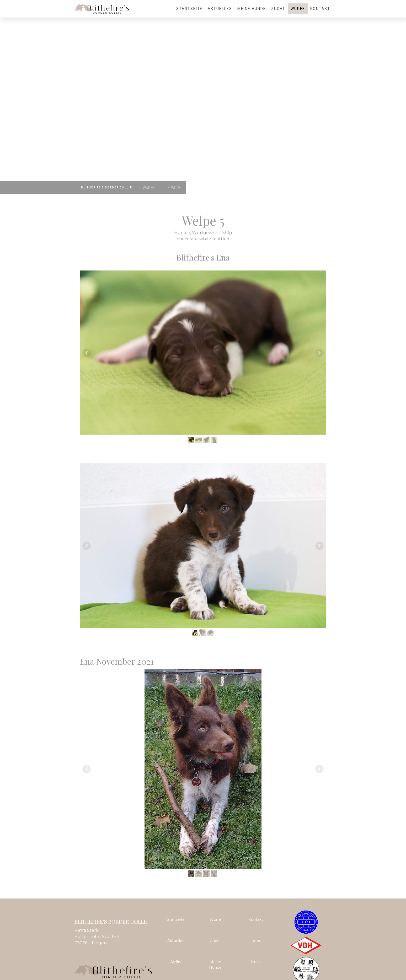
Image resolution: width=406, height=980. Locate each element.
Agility (176, 962)
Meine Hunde (252, 9)
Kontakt (320, 9)
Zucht (278, 9)
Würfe (298, 9)
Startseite (189, 9)
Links (256, 962)
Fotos (256, 941)
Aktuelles (220, 9)
